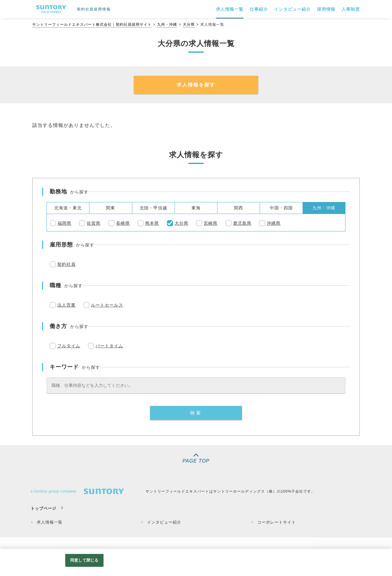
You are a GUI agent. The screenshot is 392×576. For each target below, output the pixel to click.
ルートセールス (107, 305)
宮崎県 (211, 223)
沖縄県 (274, 223)
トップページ (43, 508)
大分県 (189, 25)
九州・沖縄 (167, 25)
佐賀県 (94, 223)
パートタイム (109, 346)
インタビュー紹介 (164, 522)
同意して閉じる (84, 560)
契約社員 (66, 264)
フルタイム (69, 346)
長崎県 (123, 223)
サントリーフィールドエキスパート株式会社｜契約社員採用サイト (92, 25)
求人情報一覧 (50, 522)
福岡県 (64, 223)
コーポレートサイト (277, 522)
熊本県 (152, 223)
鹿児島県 (242, 223)
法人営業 (66, 305)
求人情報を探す (196, 85)
